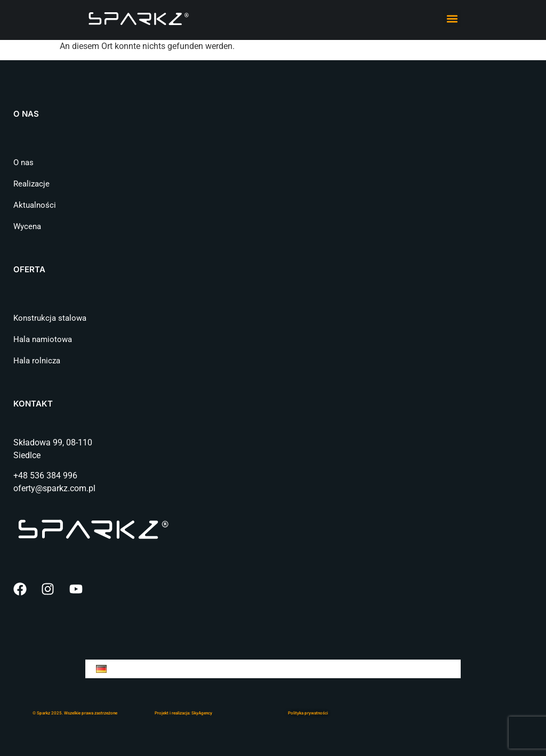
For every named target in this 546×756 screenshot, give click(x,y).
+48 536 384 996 (45, 475)
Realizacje (31, 184)
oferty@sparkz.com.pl (54, 488)
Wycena (27, 226)
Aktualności (35, 205)
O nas (23, 162)
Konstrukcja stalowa (50, 318)
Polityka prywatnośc (307, 713)
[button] (452, 18)
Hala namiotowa (43, 339)
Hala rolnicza (37, 361)
